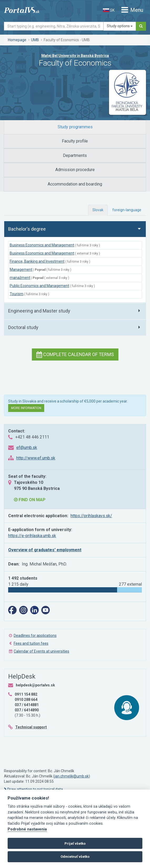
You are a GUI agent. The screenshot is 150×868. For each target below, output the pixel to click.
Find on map (30, 500)
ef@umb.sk (27, 448)
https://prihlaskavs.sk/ (91, 516)
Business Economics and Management (42, 245)
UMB (35, 40)
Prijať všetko (75, 843)
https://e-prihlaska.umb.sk (32, 536)
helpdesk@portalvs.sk (35, 685)
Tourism (17, 294)
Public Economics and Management (39, 286)
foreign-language (127, 210)
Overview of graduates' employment (45, 550)
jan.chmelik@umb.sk (72, 776)
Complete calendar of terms (75, 354)
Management (21, 269)
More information (26, 408)
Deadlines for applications (35, 636)
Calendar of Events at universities (41, 651)
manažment (20, 278)
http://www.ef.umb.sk (36, 458)
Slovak (98, 210)
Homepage (17, 40)
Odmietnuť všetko (75, 857)
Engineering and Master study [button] (39, 311)
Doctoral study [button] (23, 327)
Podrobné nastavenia (27, 829)
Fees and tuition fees (31, 643)
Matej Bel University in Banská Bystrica (75, 56)
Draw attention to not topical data (33, 789)
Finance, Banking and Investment (37, 261)
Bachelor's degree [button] (27, 229)
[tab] (75, 127)
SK (109, 10)
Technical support (31, 727)
